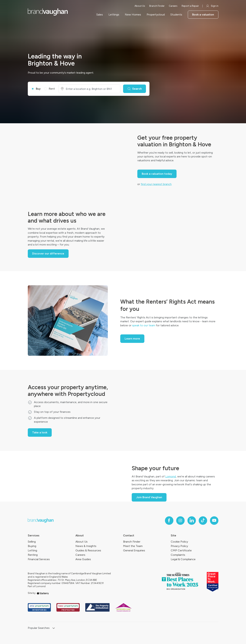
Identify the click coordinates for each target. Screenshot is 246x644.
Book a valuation (203, 15)
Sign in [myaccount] (212, 6)
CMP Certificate (181, 550)
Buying (32, 546)
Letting (32, 550)
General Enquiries (134, 550)
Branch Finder (157, 6)
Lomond (171, 476)
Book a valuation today (157, 174)
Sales (100, 15)
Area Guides (83, 559)
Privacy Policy (179, 546)
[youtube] (214, 521)
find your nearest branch (156, 184)
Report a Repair (190, 6)
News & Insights (86, 546)
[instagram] (180, 521)
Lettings (114, 15)
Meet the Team (133, 546)
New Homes (133, 15)
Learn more (132, 339)
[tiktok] (203, 521)
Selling (32, 542)
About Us (140, 6)
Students (176, 15)
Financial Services (39, 559)
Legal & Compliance (183, 559)
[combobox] (92, 89)
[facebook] (169, 521)
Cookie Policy (179, 542)
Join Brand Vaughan (149, 497)
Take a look (40, 432)
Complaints (178, 555)
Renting (33, 555)
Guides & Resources (88, 550)
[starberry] (43, 593)
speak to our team (144, 325)
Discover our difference (48, 253)
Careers (173, 6)
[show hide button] (54, 628)
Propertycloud (156, 15)
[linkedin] (192, 521)
